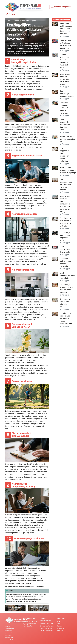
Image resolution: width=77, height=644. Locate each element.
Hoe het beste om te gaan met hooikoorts (47, 624)
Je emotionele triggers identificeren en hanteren (47, 631)
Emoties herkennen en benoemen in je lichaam (47, 628)
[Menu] (61, 7)
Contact (60, 631)
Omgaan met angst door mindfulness (47, 626)
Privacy (60, 626)
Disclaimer (61, 628)
